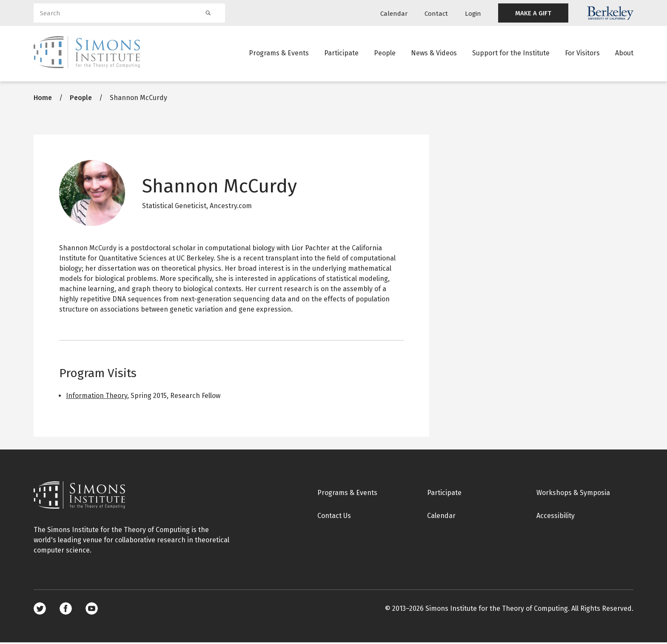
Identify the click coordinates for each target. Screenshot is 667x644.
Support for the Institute (511, 53)
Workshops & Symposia (573, 494)
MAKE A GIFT (533, 13)
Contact (436, 14)
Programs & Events (279, 53)
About (624, 53)
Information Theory (97, 397)
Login (473, 14)
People (385, 53)
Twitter (40, 610)
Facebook (66, 610)
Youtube (92, 610)
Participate (341, 53)
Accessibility (556, 517)
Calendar (394, 14)
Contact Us (334, 517)
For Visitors (582, 53)
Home (43, 99)
